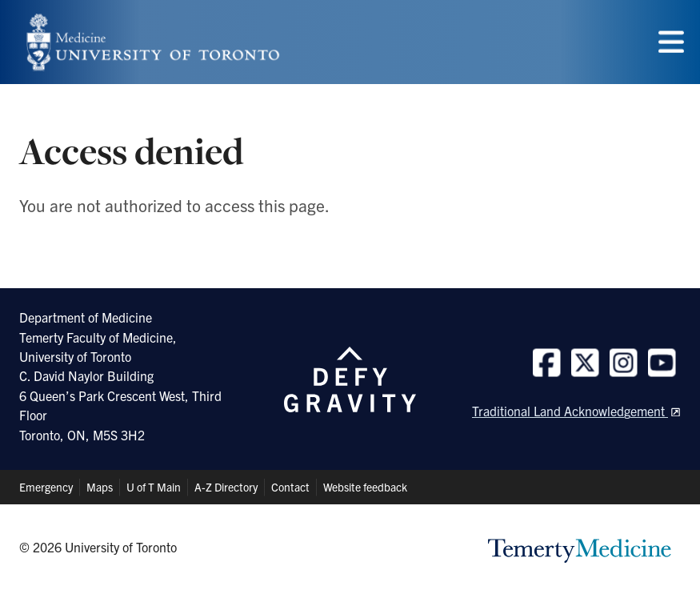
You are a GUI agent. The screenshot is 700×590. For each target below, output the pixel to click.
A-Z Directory (226, 487)
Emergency (46, 487)
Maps (100, 487)
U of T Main (154, 487)
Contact (290, 487)
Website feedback (365, 487)
